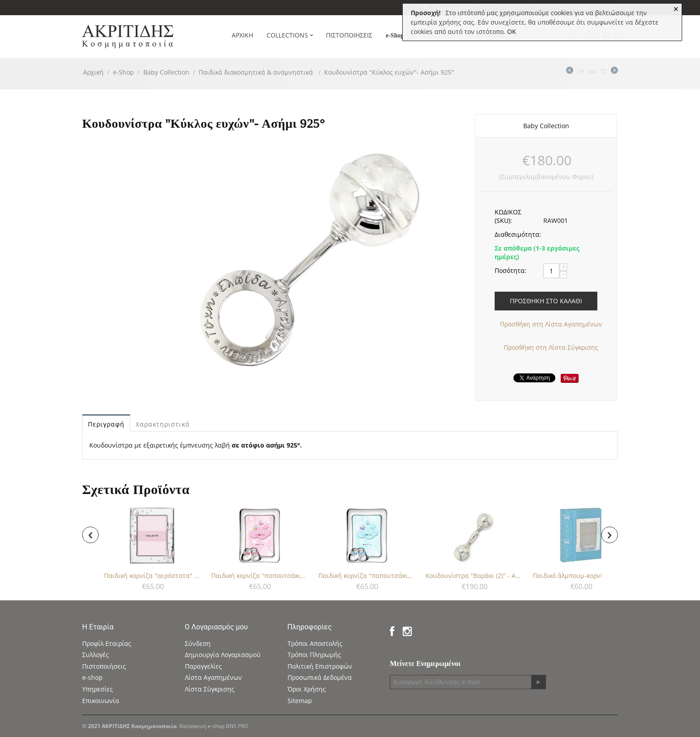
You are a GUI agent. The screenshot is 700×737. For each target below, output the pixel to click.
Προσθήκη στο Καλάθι (546, 301)
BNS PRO (237, 726)
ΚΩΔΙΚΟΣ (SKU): (508, 216)
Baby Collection (166, 72)
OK (512, 31)
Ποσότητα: (510, 270)
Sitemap (300, 701)
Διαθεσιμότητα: (516, 234)
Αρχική (93, 72)
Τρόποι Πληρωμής (314, 655)
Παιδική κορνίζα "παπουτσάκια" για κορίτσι (259, 576)
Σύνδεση (198, 643)
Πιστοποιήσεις (104, 666)
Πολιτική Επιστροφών (320, 666)
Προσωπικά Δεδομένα (320, 677)
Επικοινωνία (101, 701)
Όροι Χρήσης (307, 689)
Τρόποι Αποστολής (315, 643)
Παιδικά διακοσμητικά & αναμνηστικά (257, 72)
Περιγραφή (106, 424)
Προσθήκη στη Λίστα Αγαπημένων (551, 324)
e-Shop (123, 72)
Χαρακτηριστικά (163, 424)
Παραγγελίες (203, 666)
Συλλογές (96, 655)
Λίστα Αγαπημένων (213, 677)
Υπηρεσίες (98, 689)
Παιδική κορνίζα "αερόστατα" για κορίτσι (152, 576)
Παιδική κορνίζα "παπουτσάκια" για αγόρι (367, 576)
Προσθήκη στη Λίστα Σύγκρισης (551, 347)
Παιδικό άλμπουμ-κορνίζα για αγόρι (581, 576)
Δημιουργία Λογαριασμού (223, 655)
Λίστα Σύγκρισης (210, 689)
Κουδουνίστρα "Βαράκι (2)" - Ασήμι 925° (474, 576)
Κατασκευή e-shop (202, 726)
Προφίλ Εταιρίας (107, 643)
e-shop (92, 677)
